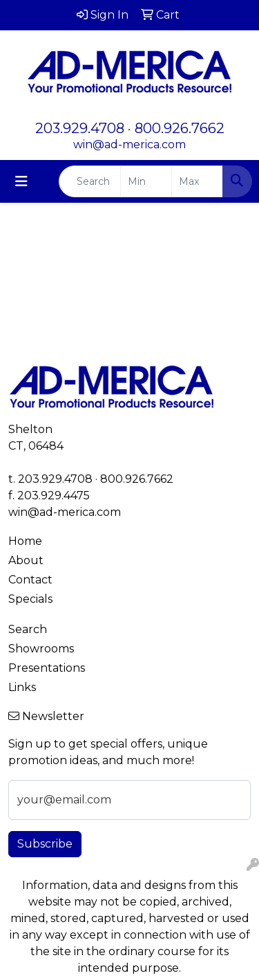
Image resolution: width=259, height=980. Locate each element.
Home (25, 541)
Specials (30, 599)
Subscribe (45, 844)
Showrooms (41, 649)
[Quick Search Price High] (197, 181)
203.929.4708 (80, 128)
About (26, 560)
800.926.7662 (180, 128)
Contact (30, 580)
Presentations (47, 668)
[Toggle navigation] (21, 181)
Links (22, 687)
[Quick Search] (90, 181)
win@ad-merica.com (129, 144)
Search (28, 629)
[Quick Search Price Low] (146, 181)
